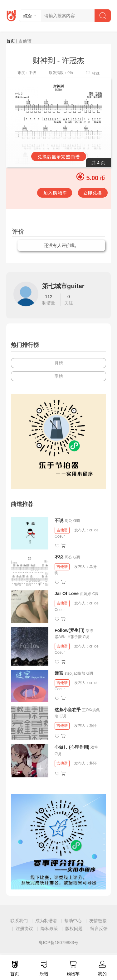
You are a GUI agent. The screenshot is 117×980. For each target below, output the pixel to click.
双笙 (94, 747)
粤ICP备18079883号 (59, 943)
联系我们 (19, 921)
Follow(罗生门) (70, 630)
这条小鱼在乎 (68, 710)
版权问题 (74, 928)
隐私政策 (49, 928)
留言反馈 (99, 928)
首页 (11, 41)
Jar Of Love (67, 593)
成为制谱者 (46, 921)
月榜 (59, 363)
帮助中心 (73, 921)
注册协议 (24, 928)
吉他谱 (62, 530)
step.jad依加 (75, 673)
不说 (60, 520)
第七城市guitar (63, 286)
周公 (68, 521)
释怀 (93, 726)
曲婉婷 (85, 594)
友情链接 (98, 921)
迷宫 (59, 673)
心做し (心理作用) (72, 747)
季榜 (59, 376)
